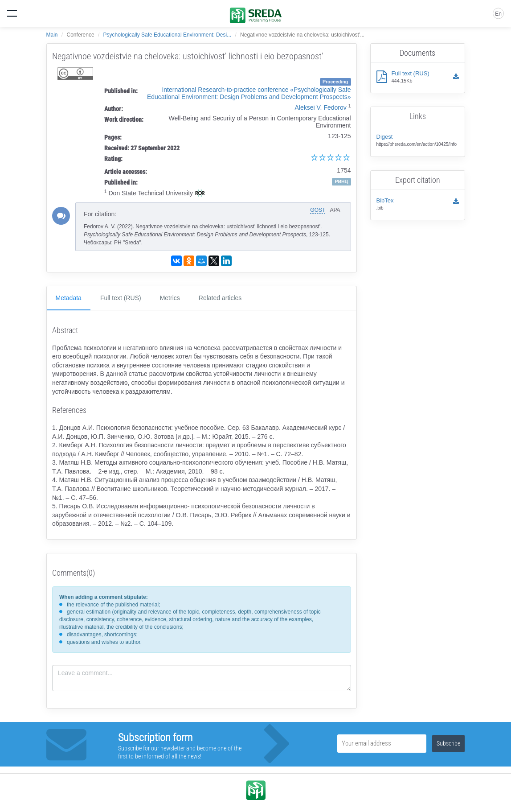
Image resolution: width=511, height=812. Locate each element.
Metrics (170, 298)
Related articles (220, 298)
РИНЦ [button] (341, 181)
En (498, 14)
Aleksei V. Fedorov (321, 107)
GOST (318, 210)
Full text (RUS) (121, 298)
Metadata (69, 298)
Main (52, 35)
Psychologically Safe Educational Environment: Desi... (167, 35)
